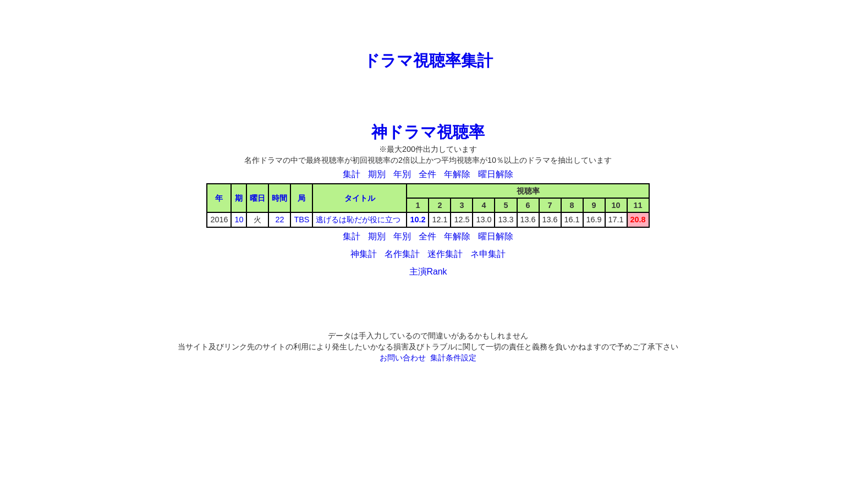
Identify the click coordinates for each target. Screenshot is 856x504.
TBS (301, 220)
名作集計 (402, 254)
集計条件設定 (453, 358)
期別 (377, 174)
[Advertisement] (428, 25)
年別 (402, 174)
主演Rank (428, 272)
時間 (279, 198)
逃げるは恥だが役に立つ (358, 220)
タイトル (360, 198)
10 (239, 220)
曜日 (257, 198)
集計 (352, 174)
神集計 (364, 254)
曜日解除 (496, 174)
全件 (427, 174)
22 (279, 220)
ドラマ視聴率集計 (428, 61)
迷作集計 (445, 254)
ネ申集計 (488, 254)
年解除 (457, 174)
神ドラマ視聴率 (428, 132)
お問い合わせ (403, 358)
